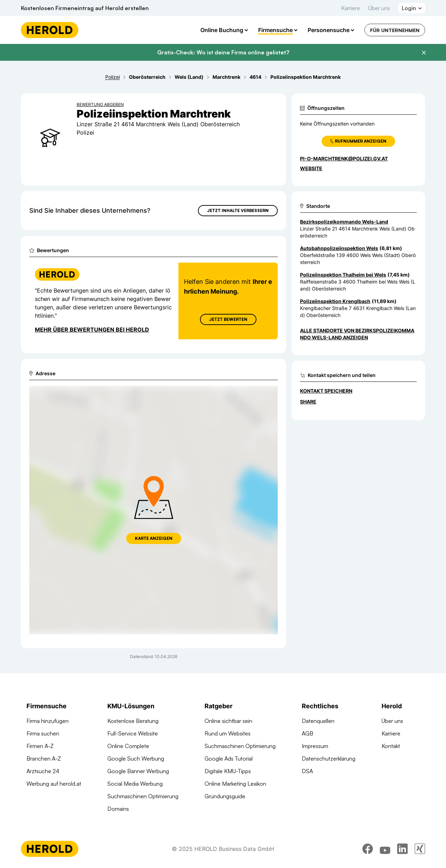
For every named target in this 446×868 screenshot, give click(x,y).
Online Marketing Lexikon (235, 784)
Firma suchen (43, 733)
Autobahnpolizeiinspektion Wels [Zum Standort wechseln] (339, 248)
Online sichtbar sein (228, 721)
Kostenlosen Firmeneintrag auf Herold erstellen (85, 8)
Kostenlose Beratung (133, 721)
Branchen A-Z (44, 758)
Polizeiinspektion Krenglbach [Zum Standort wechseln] (335, 301)
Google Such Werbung (136, 758)
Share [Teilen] (308, 402)
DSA (307, 771)
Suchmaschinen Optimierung (143, 796)
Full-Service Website (133, 733)
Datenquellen (318, 721)
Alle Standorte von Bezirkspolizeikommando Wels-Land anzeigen (357, 334)
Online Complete (128, 746)
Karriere (351, 8)
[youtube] (385, 849)
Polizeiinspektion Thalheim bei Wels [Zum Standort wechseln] (343, 275)
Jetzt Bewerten (228, 319)
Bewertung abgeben (100, 104)
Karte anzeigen (154, 538)
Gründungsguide (225, 796)
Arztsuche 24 (43, 771)
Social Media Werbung (135, 784)
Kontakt (391, 746)
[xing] (420, 849)
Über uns (379, 8)
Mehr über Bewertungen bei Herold (92, 330)
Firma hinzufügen (48, 721)
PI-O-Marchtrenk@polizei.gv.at (344, 158)
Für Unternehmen (395, 30)
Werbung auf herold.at (54, 784)
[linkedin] (402, 849)
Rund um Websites (228, 733)
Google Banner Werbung (138, 771)
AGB (307, 733)
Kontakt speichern (326, 391)
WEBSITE (311, 168)
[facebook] (368, 849)
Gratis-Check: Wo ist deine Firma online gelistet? (223, 52)
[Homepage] (50, 30)
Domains (118, 809)
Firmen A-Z (40, 746)
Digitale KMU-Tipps (228, 771)
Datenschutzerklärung (329, 758)
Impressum (315, 746)
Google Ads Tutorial (229, 758)
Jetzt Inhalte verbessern (238, 210)
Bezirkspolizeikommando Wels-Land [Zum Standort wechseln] (344, 222)
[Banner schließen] (424, 53)
